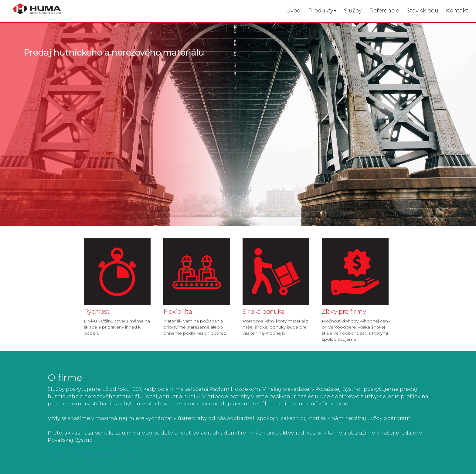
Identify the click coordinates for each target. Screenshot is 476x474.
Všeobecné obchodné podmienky (93, 455)
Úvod (293, 11)
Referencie (384, 11)
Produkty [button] (322, 11)
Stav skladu (423, 11)
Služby (353, 11)
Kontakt (457, 11)
